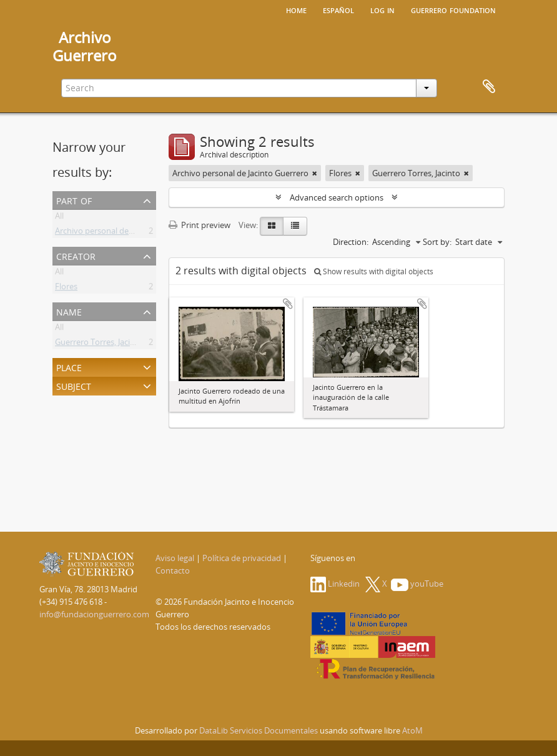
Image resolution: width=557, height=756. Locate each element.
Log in (382, 9)
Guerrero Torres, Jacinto (99, 344)
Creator (76, 255)
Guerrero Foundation (453, 9)
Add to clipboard (288, 304)
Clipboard (489, 87)
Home (296, 9)
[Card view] (272, 226)
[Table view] (295, 226)
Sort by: (437, 242)
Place (69, 366)
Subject (74, 385)
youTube (417, 584)
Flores (66, 289)
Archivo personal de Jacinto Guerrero (123, 233)
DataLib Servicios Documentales (259, 730)
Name (69, 311)
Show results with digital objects (374, 271)
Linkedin (335, 584)
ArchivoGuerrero (85, 46)
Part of (74, 200)
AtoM (412, 730)
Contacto (173, 570)
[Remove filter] (315, 173)
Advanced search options (337, 197)
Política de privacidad (242, 558)
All (59, 218)
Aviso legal (175, 558)
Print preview (200, 225)
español (338, 9)
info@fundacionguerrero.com (94, 614)
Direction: (351, 242)
